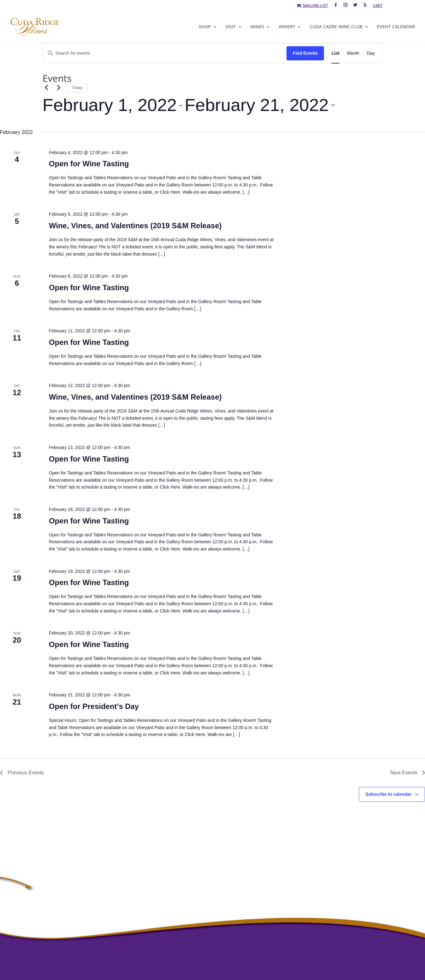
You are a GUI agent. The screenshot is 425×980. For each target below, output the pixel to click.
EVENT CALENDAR (396, 27)
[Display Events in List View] (335, 53)
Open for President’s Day (94, 706)
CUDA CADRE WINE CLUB (336, 27)
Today (77, 88)
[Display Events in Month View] (353, 53)
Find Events (305, 53)
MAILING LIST (313, 6)
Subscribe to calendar (388, 794)
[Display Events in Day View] (371, 53)
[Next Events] (59, 88)
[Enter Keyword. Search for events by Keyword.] (165, 53)
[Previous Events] (46, 88)
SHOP (205, 27)
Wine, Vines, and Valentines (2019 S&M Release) (135, 226)
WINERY (287, 27)
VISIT (231, 27)
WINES (257, 27)
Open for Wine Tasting (89, 164)
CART (378, 6)
